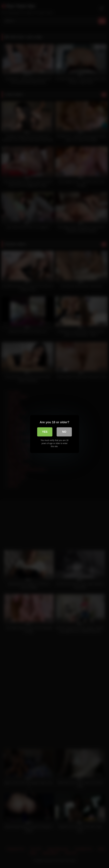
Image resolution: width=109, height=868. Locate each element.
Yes (45, 432)
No (64, 432)
